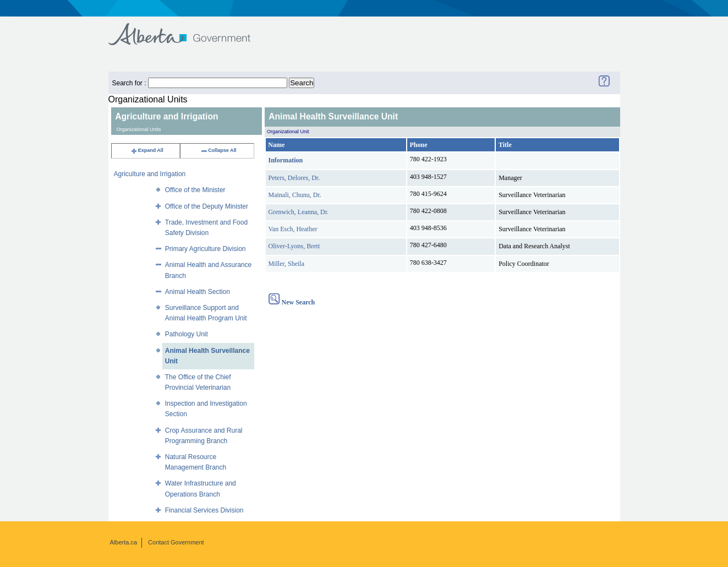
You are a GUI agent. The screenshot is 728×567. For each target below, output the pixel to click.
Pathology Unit (187, 334)
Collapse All (218, 150)
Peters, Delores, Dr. (294, 178)
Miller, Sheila (287, 264)
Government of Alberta (188, 29)
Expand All (147, 150)
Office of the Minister (195, 190)
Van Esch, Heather (293, 229)
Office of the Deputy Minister (207, 206)
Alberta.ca (124, 542)
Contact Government (176, 542)
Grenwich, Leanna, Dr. (299, 212)
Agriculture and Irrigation (150, 174)
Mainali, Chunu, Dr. (295, 195)
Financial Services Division (204, 510)
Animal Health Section (198, 292)
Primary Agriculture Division (206, 249)
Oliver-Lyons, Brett (294, 246)
